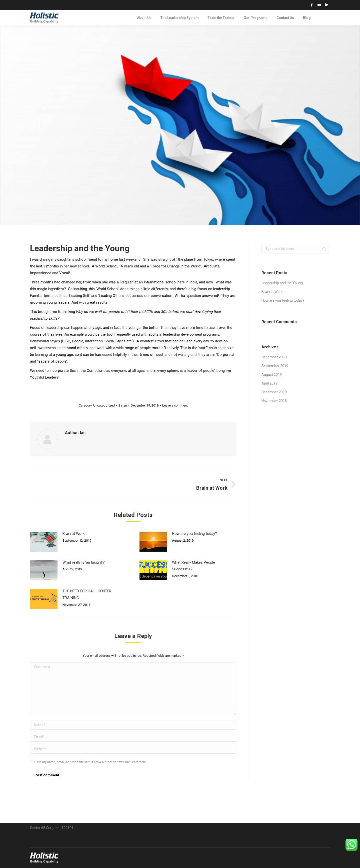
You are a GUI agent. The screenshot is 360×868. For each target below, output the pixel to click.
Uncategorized (104, 405)
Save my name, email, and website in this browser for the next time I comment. (90, 762)
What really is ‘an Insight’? (84, 562)
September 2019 (275, 366)
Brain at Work (73, 534)
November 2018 (274, 401)
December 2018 (274, 392)
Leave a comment (175, 405)
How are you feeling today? (194, 534)
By (123, 405)
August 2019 (272, 375)
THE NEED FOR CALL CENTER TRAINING (87, 594)
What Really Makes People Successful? (193, 566)
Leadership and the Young (282, 283)
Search (324, 18)
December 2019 (274, 357)
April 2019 (269, 383)
